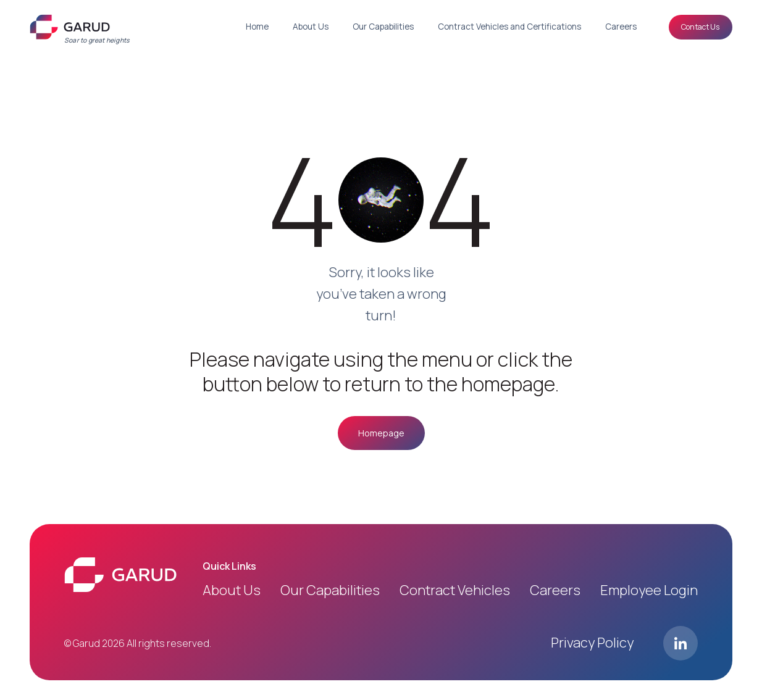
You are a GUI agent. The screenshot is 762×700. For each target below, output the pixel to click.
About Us (311, 27)
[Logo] (70, 27)
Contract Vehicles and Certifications (509, 27)
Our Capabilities (383, 27)
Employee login (649, 590)
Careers (621, 27)
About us (232, 590)
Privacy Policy (592, 643)
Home (257, 27)
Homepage (381, 433)
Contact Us (700, 26)
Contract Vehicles (455, 590)
